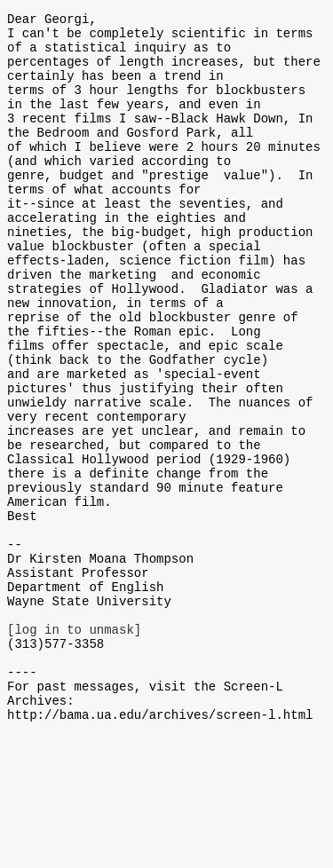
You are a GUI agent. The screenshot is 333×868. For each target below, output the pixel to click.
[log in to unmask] (74, 746)
